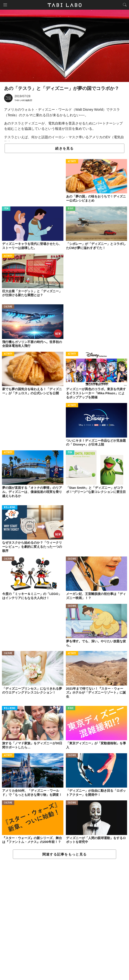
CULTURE (8, 307)
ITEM (6, 209)
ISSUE (71, 209)
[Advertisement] (64, 920)
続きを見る (64, 148)
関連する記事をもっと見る (64, 854)
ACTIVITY (72, 162)
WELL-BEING (10, 508)
